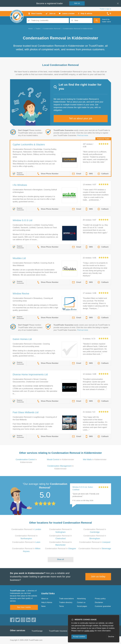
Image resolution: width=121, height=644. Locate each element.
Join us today (98, 576)
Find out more (83, 135)
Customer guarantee (103, 606)
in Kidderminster (60, 460)
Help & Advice (47, 602)
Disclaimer (99, 602)
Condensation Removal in (26, 529)
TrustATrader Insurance (58, 631)
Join (77, 3)
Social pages (82, 606)
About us (45, 599)
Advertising (81, 599)
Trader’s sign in (105, 9)
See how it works (24, 607)
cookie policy (89, 631)
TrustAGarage (37, 631)
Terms (62, 606)
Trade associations (66, 599)
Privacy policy (100, 599)
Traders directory (66, 602)
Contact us (81, 602)
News (43, 606)
